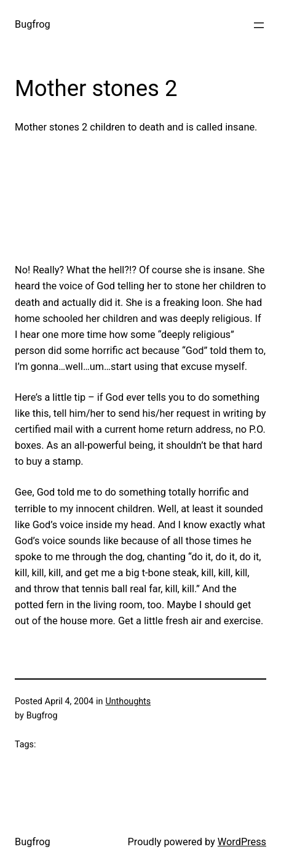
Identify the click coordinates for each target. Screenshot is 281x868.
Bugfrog (33, 24)
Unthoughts (128, 701)
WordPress (242, 842)
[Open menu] (259, 25)
